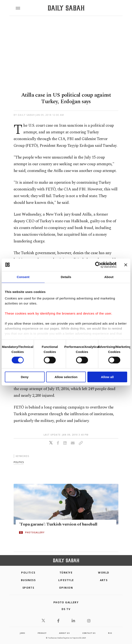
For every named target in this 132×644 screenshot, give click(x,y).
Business (28, 580)
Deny (25, 377)
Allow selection (66, 377)
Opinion (66, 588)
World (104, 573)
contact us (89, 633)
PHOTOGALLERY (35, 532)
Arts (104, 580)
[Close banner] (126, 265)
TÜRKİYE (66, 573)
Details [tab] (66, 277)
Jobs (22, 633)
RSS (110, 633)
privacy (42, 633)
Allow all (107, 377)
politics (19, 462)
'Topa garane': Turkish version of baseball (58, 524)
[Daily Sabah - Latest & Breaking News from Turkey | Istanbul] (66, 8)
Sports (28, 588)
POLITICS (28, 573)
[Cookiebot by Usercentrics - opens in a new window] (98, 265)
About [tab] (109, 277)
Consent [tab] (23, 277)
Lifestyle (66, 580)
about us (64, 633)
